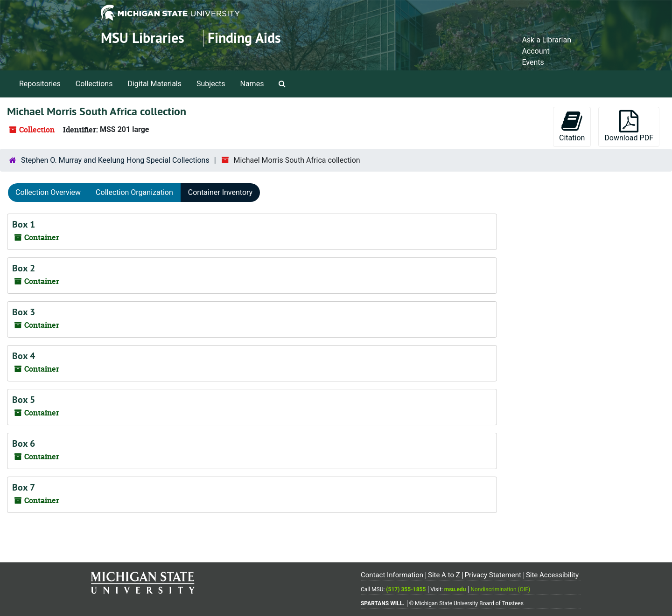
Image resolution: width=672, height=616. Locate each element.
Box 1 (24, 224)
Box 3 (24, 312)
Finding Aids (244, 38)
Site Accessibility (552, 575)
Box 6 (24, 443)
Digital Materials (154, 84)
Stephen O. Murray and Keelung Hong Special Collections (115, 160)
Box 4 (24, 356)
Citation (572, 126)
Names (252, 84)
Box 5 (24, 400)
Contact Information (392, 575)
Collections (94, 84)
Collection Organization (134, 192)
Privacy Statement (493, 575)
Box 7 (24, 487)
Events (533, 62)
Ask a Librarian (546, 40)
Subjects (211, 84)
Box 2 (24, 268)
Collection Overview (48, 192)
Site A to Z (444, 575)
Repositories (40, 84)
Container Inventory (220, 192)
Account (535, 51)
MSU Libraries (143, 38)
